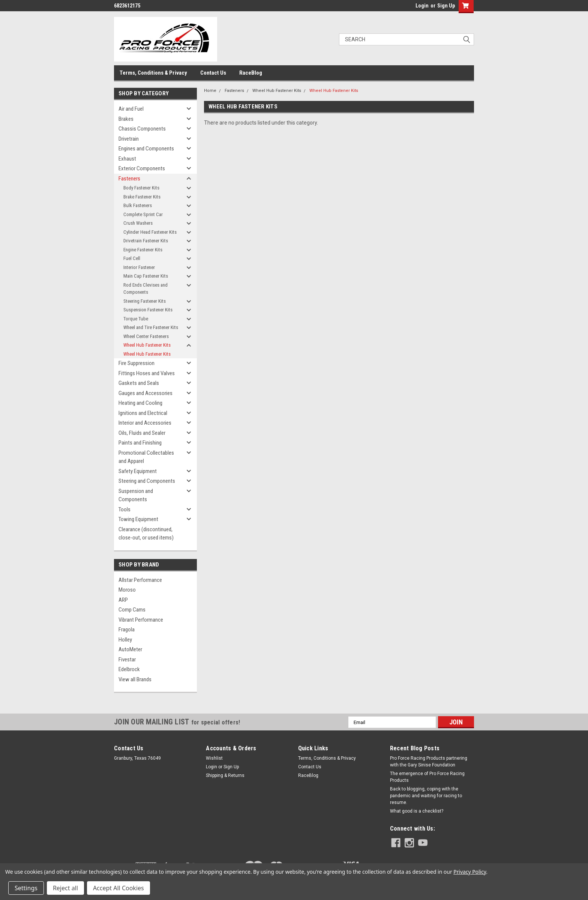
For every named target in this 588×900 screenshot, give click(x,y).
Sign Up (446, 6)
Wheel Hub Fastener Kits (147, 345)
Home (210, 91)
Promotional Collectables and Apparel (146, 457)
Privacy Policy (470, 872)
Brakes (126, 119)
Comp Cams (132, 610)
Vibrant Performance (141, 620)
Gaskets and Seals (139, 383)
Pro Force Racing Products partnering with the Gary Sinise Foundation (429, 762)
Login (422, 6)
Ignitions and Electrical (143, 413)
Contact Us (213, 73)
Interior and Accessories (145, 423)
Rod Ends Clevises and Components (145, 289)
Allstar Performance (140, 580)
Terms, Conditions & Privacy (153, 73)
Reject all (65, 888)
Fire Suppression (136, 363)
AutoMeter (130, 649)
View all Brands (135, 679)
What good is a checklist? (417, 811)
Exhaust (127, 159)
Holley (125, 640)
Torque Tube (136, 319)
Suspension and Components (136, 495)
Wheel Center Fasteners (146, 336)
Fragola (127, 630)
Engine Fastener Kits (143, 250)
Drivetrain (129, 139)
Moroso (127, 590)
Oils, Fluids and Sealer (142, 433)
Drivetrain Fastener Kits (146, 241)
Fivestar (127, 660)
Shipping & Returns (225, 775)
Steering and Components (147, 481)
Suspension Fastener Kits (148, 310)
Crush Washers (138, 223)
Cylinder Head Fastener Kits (150, 232)
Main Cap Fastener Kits (146, 276)
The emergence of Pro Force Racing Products (427, 777)
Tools (124, 509)
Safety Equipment (138, 471)
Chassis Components (142, 129)
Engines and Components (146, 149)
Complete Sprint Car (143, 214)
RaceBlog (251, 73)
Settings (26, 888)
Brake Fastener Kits (142, 197)
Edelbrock (129, 669)
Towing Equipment (138, 519)
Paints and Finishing (140, 443)
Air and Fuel (131, 109)
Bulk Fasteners (138, 205)
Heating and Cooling (140, 403)
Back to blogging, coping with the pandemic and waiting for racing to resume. (426, 796)
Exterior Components (142, 168)
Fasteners (129, 179)
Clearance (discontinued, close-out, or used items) (146, 534)
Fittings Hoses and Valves (147, 373)
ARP (123, 600)
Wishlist (214, 758)
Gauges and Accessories (145, 393)
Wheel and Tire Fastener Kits (151, 327)
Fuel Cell (132, 258)
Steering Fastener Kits (145, 301)
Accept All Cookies (118, 888)
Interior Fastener (139, 267)
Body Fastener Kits (141, 188)
